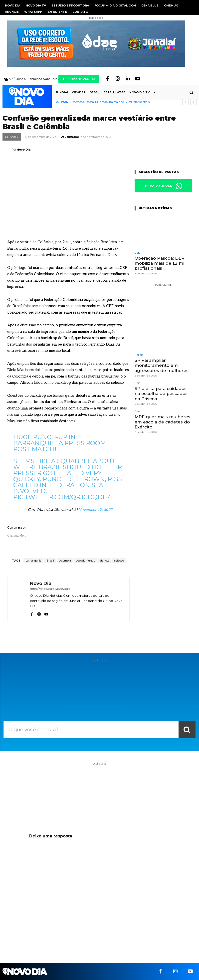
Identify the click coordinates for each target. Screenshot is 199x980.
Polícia (139, 355)
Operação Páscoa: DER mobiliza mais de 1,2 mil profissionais (111, 102)
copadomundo (86, 561)
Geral (138, 253)
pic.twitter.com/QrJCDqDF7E (64, 497)
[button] (191, 93)
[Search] (187, 730)
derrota (105, 561)
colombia (65, 561)
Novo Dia (24, 150)
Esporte (12, 137)
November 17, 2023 (96, 510)
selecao (119, 561)
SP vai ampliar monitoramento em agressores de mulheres (162, 365)
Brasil (50, 561)
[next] (193, 102)
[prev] (185, 102)
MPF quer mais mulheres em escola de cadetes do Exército (162, 422)
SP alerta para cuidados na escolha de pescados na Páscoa (161, 394)
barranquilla (33, 561)
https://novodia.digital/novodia (50, 589)
